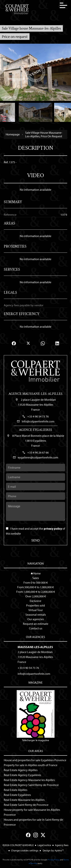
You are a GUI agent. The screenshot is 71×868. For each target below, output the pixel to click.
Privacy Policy (54, 860)
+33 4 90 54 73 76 (38, 416)
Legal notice (44, 845)
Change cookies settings (25, 850)
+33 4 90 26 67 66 (38, 452)
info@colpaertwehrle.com (38, 421)
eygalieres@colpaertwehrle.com (38, 457)
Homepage (13, 134)
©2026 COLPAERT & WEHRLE (18, 845)
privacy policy (53, 529)
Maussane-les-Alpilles (35, 647)
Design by (53, 850)
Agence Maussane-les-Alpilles (35, 394)
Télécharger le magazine (36, 716)
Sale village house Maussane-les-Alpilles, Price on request (44, 134)
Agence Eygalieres (35, 430)
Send (35, 540)
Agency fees (62, 845)
